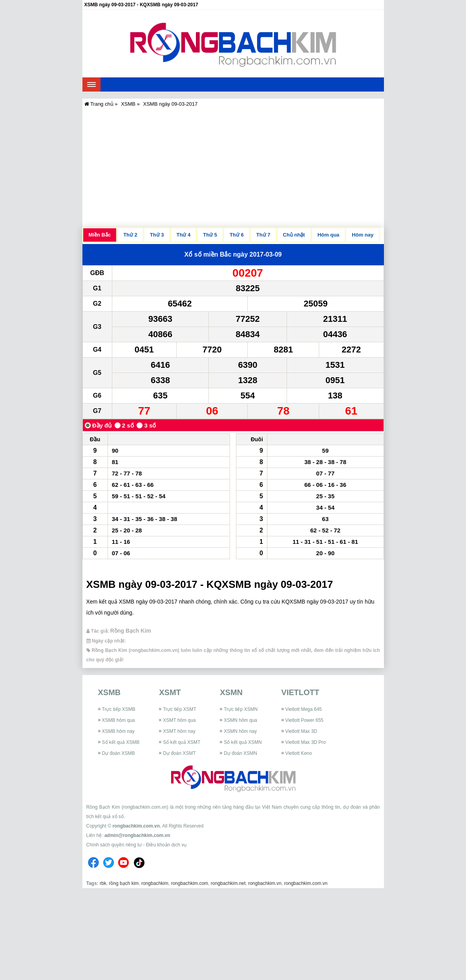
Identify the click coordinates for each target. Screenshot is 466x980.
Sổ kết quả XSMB (121, 742)
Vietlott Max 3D (301, 731)
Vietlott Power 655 (304, 720)
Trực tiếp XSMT (180, 709)
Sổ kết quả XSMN (243, 742)
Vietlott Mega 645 (304, 709)
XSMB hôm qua (119, 720)
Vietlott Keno (299, 753)
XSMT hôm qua (179, 720)
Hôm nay (363, 235)
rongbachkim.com (189, 883)
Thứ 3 (157, 235)
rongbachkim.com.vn (136, 826)
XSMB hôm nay (118, 731)
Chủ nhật (294, 235)
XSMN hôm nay (240, 731)
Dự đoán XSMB (119, 753)
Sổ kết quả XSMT (182, 742)
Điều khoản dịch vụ (166, 845)
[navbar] (91, 84)
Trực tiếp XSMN (241, 709)
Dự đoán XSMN (240, 753)
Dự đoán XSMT (179, 753)
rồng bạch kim (124, 883)
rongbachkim (155, 883)
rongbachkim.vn (265, 883)
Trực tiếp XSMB (119, 709)
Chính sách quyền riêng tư (114, 845)
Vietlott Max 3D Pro (306, 742)
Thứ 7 (263, 235)
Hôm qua (329, 235)
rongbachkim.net (228, 883)
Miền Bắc (100, 235)
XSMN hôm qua (240, 720)
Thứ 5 (210, 235)
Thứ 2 (130, 235)
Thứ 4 (184, 235)
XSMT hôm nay (179, 731)
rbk (103, 883)
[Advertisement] (233, 167)
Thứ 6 (237, 235)
